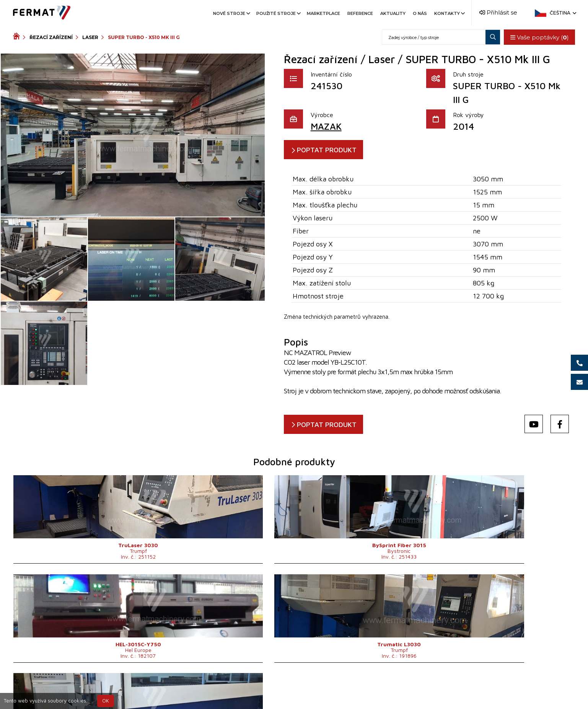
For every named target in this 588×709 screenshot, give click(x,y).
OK (106, 701)
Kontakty (449, 13)
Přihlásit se (498, 12)
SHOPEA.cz (71, 690)
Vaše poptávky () (538, 37)
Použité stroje (278, 13)
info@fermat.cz (363, 690)
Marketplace (323, 13)
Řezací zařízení (51, 37)
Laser (90, 37)
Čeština (562, 13)
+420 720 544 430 (243, 690)
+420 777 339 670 (306, 690)
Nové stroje (231, 13)
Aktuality (393, 13)
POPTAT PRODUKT (333, 150)
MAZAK (326, 126)
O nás (420, 13)
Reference (360, 13)
